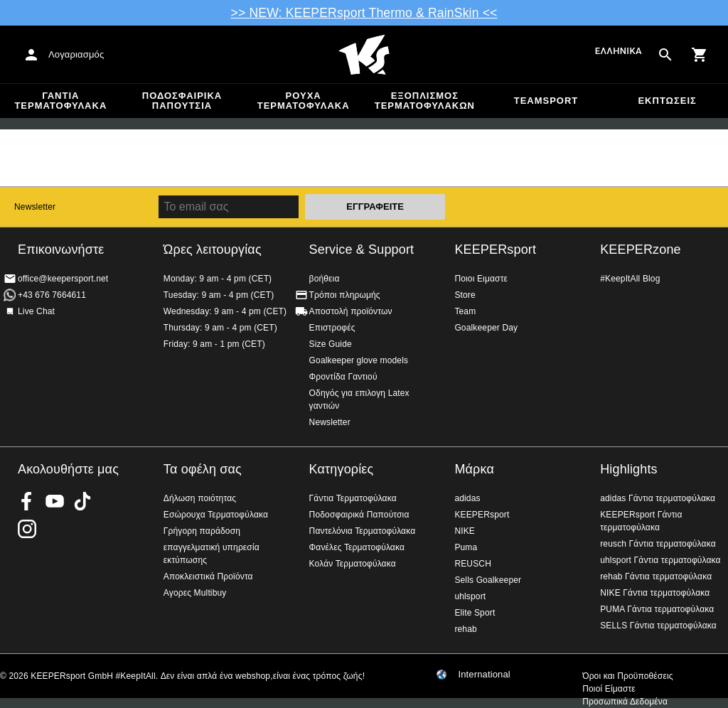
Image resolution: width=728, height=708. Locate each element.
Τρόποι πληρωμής (345, 295)
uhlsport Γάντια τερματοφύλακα (660, 560)
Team (465, 311)
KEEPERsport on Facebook (27, 501)
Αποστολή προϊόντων (351, 311)
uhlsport (470, 596)
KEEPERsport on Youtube (55, 501)
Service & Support (362, 250)
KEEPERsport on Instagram (27, 529)
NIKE (465, 531)
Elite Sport (475, 613)
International (484, 675)
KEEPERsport (495, 250)
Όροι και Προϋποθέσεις (627, 676)
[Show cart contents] (700, 55)
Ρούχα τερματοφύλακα (304, 101)
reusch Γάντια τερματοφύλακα (658, 544)
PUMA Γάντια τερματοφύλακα (657, 609)
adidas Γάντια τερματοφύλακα (658, 498)
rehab (465, 629)
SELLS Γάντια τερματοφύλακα (658, 626)
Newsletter (35, 207)
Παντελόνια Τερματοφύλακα (363, 531)
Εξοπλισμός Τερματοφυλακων (425, 101)
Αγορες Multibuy (195, 593)
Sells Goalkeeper (488, 580)
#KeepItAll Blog (630, 279)
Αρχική (364, 55)
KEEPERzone (641, 250)
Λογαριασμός (76, 54)
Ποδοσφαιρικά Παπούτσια (182, 101)
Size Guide (331, 344)
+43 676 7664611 (52, 295)
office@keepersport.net (63, 279)
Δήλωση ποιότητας (200, 498)
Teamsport (546, 101)
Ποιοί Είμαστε (609, 689)
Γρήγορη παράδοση (202, 531)
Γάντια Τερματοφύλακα (60, 101)
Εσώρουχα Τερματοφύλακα (216, 515)
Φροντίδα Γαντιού (343, 377)
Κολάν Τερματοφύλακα (353, 564)
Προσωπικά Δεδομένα (625, 702)
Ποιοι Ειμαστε (481, 279)
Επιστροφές (332, 328)
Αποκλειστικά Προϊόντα (208, 576)
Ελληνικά (619, 52)
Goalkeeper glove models (359, 360)
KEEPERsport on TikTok (82, 501)
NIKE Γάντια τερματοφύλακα (655, 593)
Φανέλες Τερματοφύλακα (357, 547)
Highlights (629, 469)
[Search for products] (665, 55)
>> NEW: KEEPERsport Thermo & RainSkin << (364, 13)
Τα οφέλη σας (203, 469)
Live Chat (36, 311)
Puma (466, 547)
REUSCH (473, 564)
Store (465, 295)
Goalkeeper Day (486, 328)
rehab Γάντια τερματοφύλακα (656, 576)
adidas (467, 498)
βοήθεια (325, 279)
